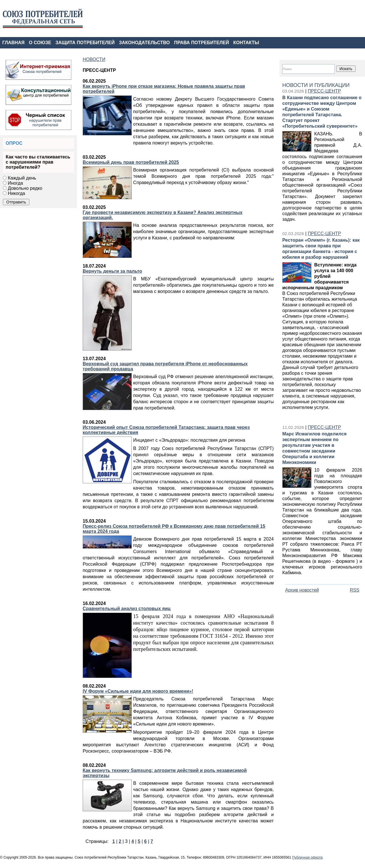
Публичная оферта (307, 857)
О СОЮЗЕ (40, 43)
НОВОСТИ (94, 59)
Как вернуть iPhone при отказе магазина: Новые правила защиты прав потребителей (164, 89)
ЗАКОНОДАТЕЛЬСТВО (144, 43)
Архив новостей (302, 590)
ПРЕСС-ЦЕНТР (324, 91)
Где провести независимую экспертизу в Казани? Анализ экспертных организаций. (163, 215)
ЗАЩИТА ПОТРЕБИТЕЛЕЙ (85, 43)
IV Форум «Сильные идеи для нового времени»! (138, 691)
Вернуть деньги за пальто (112, 271)
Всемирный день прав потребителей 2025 (131, 162)
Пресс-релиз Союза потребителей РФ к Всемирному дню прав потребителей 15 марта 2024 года (174, 529)
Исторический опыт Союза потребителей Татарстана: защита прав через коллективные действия (166, 430)
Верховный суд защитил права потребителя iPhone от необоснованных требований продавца (165, 366)
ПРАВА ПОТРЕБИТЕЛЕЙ (202, 43)
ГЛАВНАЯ (13, 43)
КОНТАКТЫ (246, 43)
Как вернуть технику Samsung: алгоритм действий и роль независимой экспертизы (165, 773)
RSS (355, 590)
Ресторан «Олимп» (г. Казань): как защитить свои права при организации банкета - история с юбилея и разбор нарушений (321, 249)
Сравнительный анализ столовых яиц (127, 609)
